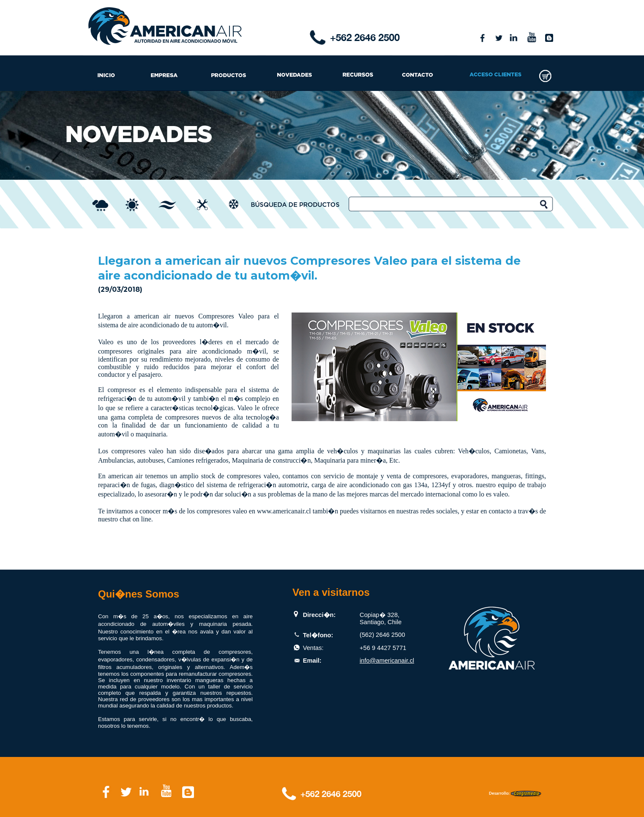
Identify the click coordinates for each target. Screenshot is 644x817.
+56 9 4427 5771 (383, 648)
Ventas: (313, 648)
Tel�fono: (318, 635)
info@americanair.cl (387, 661)
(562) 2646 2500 (382, 635)
